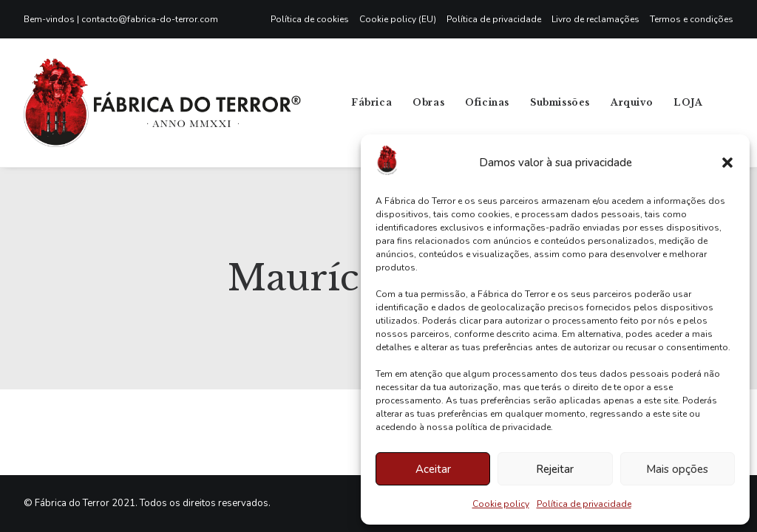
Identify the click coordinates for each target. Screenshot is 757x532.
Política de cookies (310, 19)
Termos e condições (692, 19)
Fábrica (371, 102)
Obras (428, 102)
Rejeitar (555, 469)
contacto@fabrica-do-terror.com (150, 19)
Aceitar (433, 469)
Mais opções (677, 469)
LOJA (688, 102)
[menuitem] (312, 19)
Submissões (560, 102)
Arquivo (632, 102)
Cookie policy (501, 504)
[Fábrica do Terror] (162, 103)
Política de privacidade (584, 504)
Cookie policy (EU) (398, 19)
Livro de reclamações (595, 19)
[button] (727, 163)
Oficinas (487, 102)
